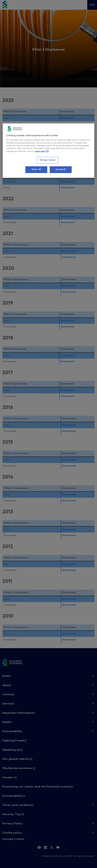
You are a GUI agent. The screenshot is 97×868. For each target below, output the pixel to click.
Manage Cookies (48, 160)
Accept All (61, 170)
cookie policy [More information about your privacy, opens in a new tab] (40, 151)
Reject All (36, 170)
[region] (48, 151)
